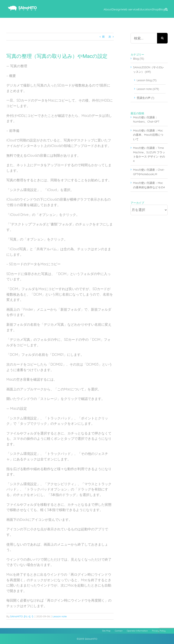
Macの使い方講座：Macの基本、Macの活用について (148, 135)
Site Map (106, 631)
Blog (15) (139, 59)
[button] (166, 9)
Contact (119, 631)
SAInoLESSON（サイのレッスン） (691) (149, 69)
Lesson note (60, 616)
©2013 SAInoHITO (87, 639)
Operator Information (137, 631)
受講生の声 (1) (145, 98)
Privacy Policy (159, 631)
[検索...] (144, 38)
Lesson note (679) (148, 89)
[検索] (162, 38)
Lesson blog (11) (147, 80)
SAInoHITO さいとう (22, 616)
